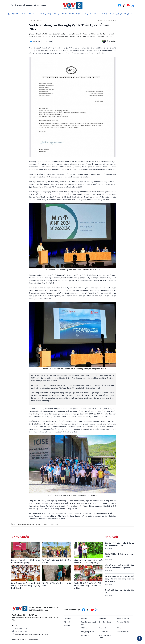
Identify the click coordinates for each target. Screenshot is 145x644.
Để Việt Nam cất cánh (19, 14)
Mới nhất (67, 622)
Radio (18, 5)
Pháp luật (88, 14)
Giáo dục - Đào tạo (36, 21)
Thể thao (79, 14)
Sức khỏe (97, 14)
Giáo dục (57, 14)
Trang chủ (67, 618)
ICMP (46, 524)
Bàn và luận (33, 14)
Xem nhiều (68, 626)
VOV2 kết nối (103, 632)
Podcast (28, 5)
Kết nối (105, 14)
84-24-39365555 (21, 628)
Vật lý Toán (54, 524)
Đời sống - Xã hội (45, 14)
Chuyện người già (116, 14)
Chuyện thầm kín (130, 14)
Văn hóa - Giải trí (68, 14)
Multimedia (40, 5)
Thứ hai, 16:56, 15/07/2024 (107, 21)
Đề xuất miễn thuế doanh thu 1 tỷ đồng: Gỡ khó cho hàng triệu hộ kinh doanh (119, 579)
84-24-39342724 (21, 631)
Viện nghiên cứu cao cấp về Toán (30, 524)
